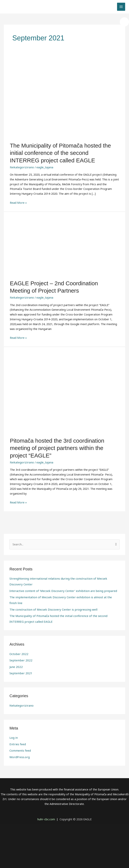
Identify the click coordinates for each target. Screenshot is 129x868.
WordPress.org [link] (19, 737)
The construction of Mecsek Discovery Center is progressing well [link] (51, 591)
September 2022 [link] (20, 641)
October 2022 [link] (18, 635)
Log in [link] (13, 718)
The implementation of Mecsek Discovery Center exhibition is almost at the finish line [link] (64, 585)
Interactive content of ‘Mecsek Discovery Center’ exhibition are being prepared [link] (60, 578)
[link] (124, 22)
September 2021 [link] (20, 654)
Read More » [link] (18, 201)
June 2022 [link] (16, 648)
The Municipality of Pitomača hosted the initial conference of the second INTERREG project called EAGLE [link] (63, 152)
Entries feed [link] (17, 725)
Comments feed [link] (20, 731)
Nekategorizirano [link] (21, 165)
